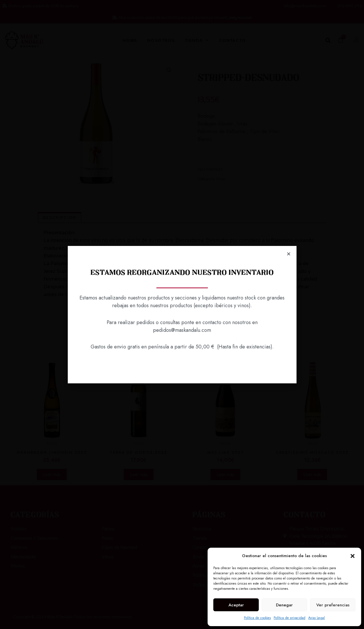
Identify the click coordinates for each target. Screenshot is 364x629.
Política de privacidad (290, 618)
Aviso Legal (317, 618)
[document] (182, 314)
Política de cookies (257, 618)
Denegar (284, 605)
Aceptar (236, 605)
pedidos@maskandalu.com (182, 330)
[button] (353, 556)
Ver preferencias (333, 605)
